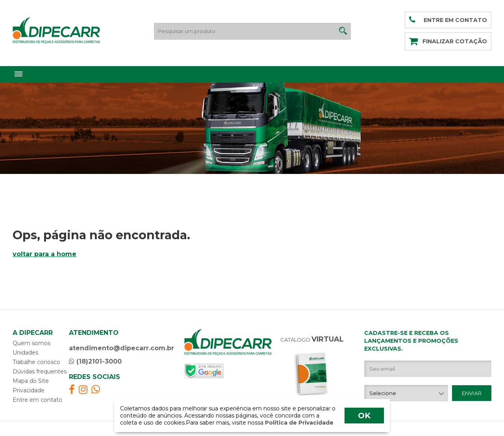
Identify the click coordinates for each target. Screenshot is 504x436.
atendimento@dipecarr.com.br (121, 348)
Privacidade (29, 390)
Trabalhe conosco (36, 362)
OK (364, 416)
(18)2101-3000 (95, 361)
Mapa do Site (31, 381)
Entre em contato (37, 400)
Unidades (25, 353)
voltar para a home (44, 254)
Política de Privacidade (298, 423)
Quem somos (31, 343)
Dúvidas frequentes (40, 371)
